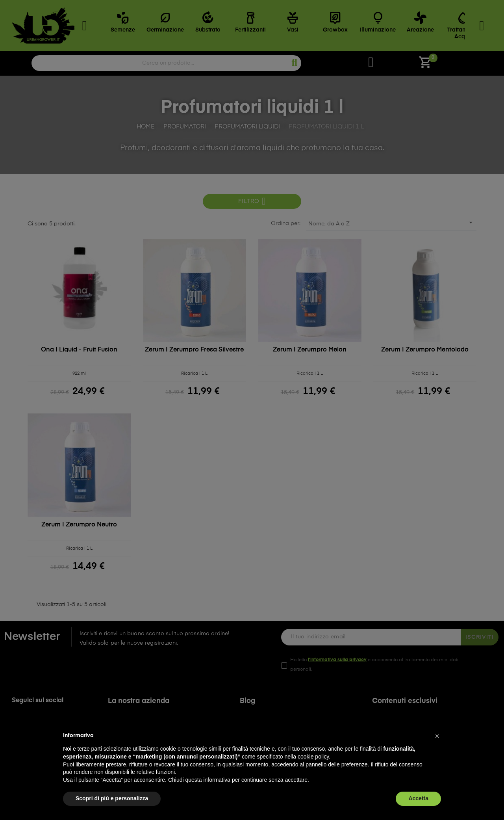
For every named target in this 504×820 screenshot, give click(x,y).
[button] (437, 736)
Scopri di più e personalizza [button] (112, 798)
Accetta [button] (418, 798)
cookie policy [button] (313, 757)
